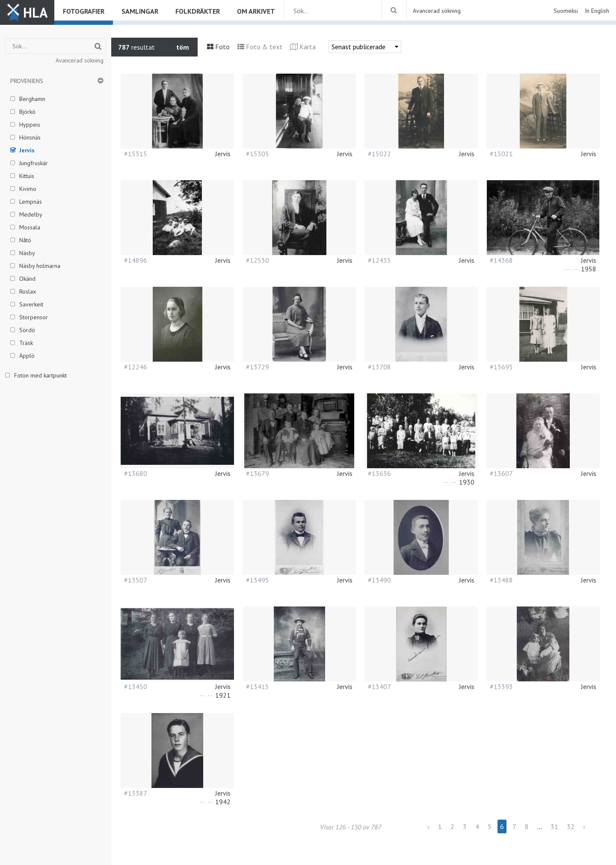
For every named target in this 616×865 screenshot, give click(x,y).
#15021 (501, 154)
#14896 (136, 260)
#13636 (379, 473)
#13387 (136, 793)
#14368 (501, 260)
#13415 (258, 687)
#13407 (379, 687)
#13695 (501, 367)
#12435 (379, 260)
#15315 (136, 154)
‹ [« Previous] (428, 826)
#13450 (136, 687)
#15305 (258, 154)
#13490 (379, 580)
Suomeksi (566, 11)
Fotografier (84, 11)
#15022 (379, 154)
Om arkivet (256, 11)
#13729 (258, 367)
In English (597, 11)
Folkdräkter (198, 11)
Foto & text (264, 47)
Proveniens (27, 81)
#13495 (258, 580)
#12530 (258, 260)
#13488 (501, 580)
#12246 (136, 367)
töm (183, 47)
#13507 (136, 580)
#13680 (136, 473)
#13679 (258, 473)
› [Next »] (584, 826)
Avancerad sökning (437, 11)
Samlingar (140, 11)
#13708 (379, 367)
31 (554, 826)
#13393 (501, 687)
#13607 (501, 473)
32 (571, 826)
